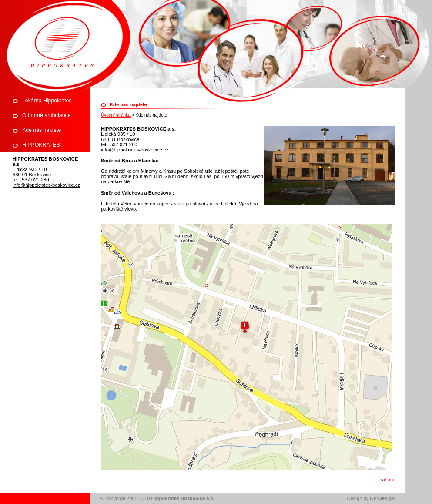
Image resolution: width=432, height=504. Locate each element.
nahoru (387, 480)
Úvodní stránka (116, 115)
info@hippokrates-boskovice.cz (46, 185)
